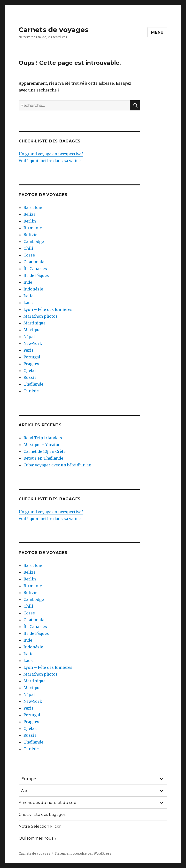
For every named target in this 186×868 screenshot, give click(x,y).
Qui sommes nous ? (38, 838)
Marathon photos (41, 316)
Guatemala (34, 262)
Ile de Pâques (36, 275)
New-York (33, 343)
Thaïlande (33, 384)
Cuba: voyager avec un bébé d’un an (57, 465)
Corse (29, 255)
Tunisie (31, 391)
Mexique (32, 330)
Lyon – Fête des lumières (48, 309)
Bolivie (30, 235)
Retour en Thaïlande (43, 458)
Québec (31, 371)
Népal (29, 337)
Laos (28, 303)
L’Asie (24, 791)
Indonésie (33, 289)
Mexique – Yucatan (42, 445)
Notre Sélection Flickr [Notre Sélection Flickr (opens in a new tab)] (40, 826)
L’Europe (27, 779)
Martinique (35, 323)
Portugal (32, 357)
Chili (28, 248)
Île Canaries (35, 269)
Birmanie (33, 228)
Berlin (30, 221)
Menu (157, 32)
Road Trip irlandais (43, 438)
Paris (29, 350)
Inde (28, 282)
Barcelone (33, 207)
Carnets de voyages (54, 30)
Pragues (31, 364)
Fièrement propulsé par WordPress (83, 854)
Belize (30, 214)
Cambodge (34, 241)
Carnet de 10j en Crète (45, 451)
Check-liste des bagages (42, 814)
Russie (30, 377)
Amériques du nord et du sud (48, 803)
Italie (28, 296)
